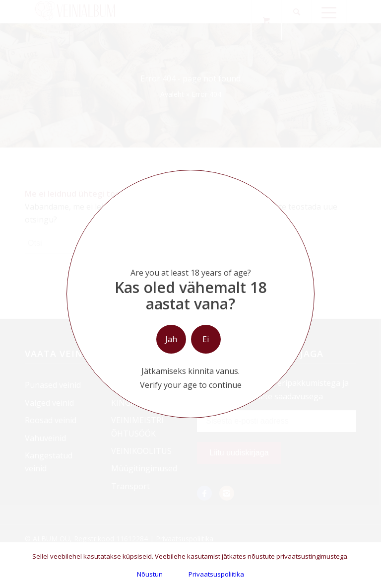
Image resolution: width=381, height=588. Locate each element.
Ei (206, 339)
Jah (171, 339)
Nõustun (150, 574)
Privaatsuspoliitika (216, 574)
